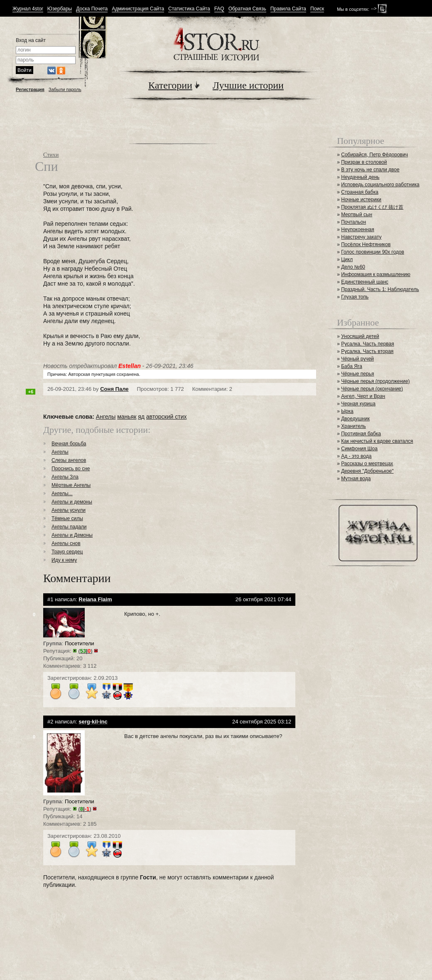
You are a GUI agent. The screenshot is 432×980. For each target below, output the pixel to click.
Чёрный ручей (357, 359)
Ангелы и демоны (72, 502)
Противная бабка (361, 434)
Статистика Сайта (189, 9)
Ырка (347, 411)
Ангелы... (62, 494)
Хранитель (353, 426)
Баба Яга (352, 366)
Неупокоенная (358, 230)
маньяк (127, 417)
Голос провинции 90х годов (373, 252)
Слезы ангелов (69, 460)
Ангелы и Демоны (72, 535)
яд (141, 417)
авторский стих (167, 417)
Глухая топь (355, 297)
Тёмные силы (67, 518)
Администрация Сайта (138, 9)
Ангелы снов (66, 543)
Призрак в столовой (364, 162)
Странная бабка (360, 192)
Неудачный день (360, 177)
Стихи (51, 155)
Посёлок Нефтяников (366, 244)
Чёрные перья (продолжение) (375, 381)
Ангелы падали (69, 527)
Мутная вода (356, 479)
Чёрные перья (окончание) (372, 389)
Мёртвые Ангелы (71, 485)
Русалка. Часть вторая (367, 351)
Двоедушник (355, 419)
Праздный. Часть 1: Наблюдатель (380, 289)
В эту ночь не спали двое (370, 170)
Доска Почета (92, 9)
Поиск (317, 9)
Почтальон (353, 222)
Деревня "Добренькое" (367, 471)
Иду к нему (64, 560)
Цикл (347, 259)
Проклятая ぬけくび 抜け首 (372, 207)
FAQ (219, 9)
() (86, 651)
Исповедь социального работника (380, 185)
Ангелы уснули (69, 510)
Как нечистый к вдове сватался (377, 441)
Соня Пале (114, 389)
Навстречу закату (361, 237)
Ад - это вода (356, 456)
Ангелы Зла (65, 477)
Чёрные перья (357, 374)
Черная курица (358, 404)
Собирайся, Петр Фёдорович (374, 155)
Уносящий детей (360, 336)
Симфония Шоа (359, 449)
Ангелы (106, 417)
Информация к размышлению (376, 274)
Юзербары (60, 9)
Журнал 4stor (28, 9)
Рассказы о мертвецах (367, 464)
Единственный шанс (365, 282)
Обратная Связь (247, 9)
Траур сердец (67, 552)
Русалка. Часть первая (367, 344)
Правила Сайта (288, 9)
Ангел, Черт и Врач (363, 396)
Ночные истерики (361, 200)
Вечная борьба (69, 444)
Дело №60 (353, 267)
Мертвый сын (357, 215)
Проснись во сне (71, 469)
